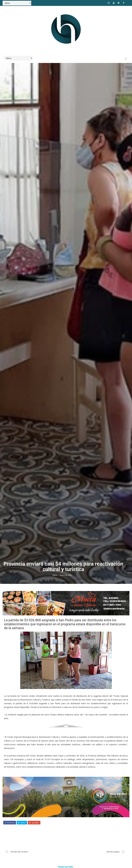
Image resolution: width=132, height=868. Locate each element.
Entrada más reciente (19, 852)
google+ (34, 823)
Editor (55, 575)
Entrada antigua (113, 852)
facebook (10, 823)
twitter (22, 823)
